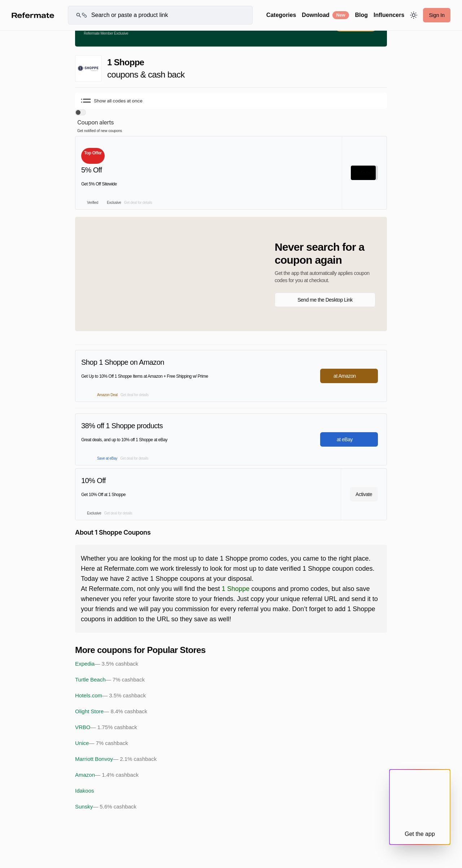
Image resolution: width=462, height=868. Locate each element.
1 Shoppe (236, 589)
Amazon (107, 775)
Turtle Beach (110, 680)
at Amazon (349, 376)
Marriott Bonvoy (116, 759)
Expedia (107, 664)
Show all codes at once (112, 101)
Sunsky (106, 807)
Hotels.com (110, 696)
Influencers (389, 15)
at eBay (349, 439)
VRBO (106, 727)
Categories (281, 15)
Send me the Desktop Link (325, 300)
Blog (361, 15)
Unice (102, 743)
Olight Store (111, 711)
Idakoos (85, 791)
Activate (364, 494)
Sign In (437, 15)
